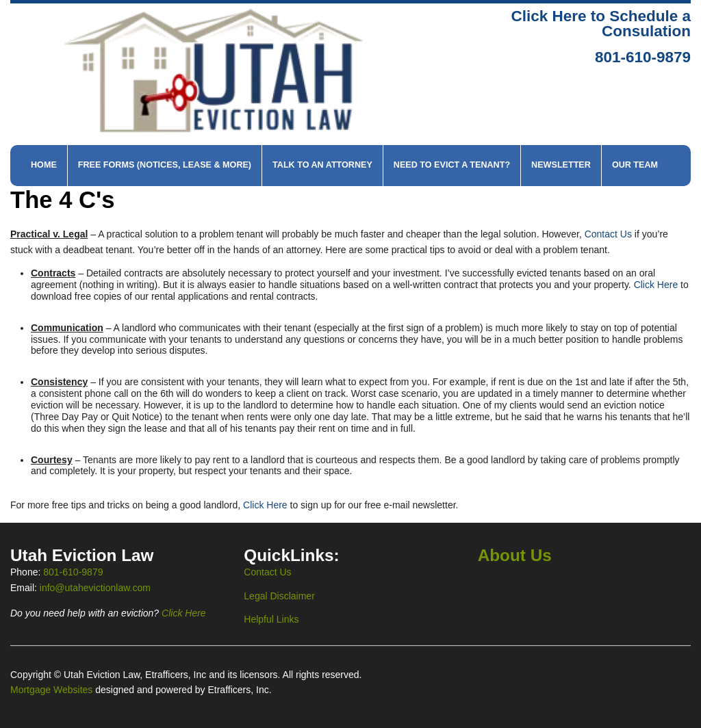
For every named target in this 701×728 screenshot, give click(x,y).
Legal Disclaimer (279, 596)
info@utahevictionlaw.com (95, 588)
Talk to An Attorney (322, 165)
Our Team (635, 165)
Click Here (656, 285)
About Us (515, 555)
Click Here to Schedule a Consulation (601, 24)
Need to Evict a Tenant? (452, 165)
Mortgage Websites (53, 690)
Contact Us (608, 234)
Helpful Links (271, 619)
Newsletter (561, 165)
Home (44, 165)
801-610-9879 (643, 57)
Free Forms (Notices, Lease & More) (165, 165)
